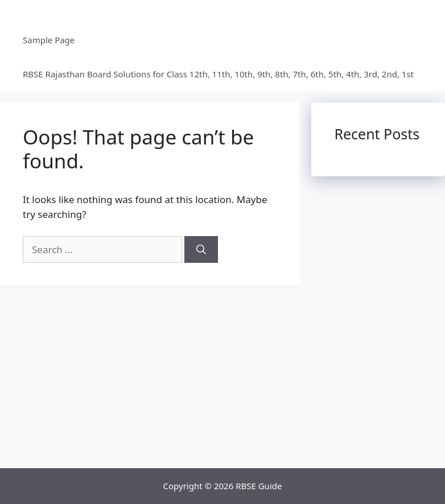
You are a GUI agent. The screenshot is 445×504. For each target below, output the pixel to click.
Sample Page (49, 40)
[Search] (201, 250)
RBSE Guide (259, 486)
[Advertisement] (222, 383)
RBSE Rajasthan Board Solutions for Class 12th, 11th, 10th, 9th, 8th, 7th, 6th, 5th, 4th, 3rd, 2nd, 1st (218, 74)
